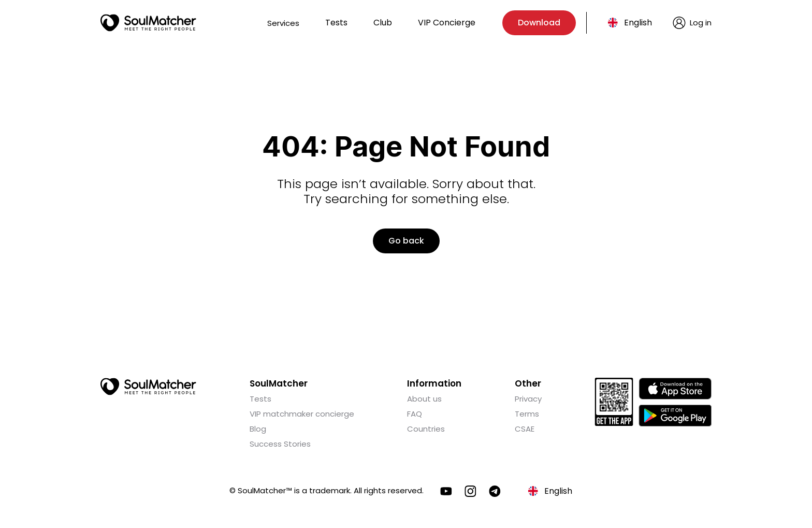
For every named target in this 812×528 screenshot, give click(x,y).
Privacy (528, 399)
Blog (258, 429)
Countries (426, 429)
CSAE (525, 429)
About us (424, 399)
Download (539, 23)
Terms (527, 414)
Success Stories (280, 444)
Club (383, 23)
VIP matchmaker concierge (302, 414)
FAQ (415, 414)
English (638, 23)
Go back (406, 241)
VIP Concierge (447, 23)
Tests (336, 23)
